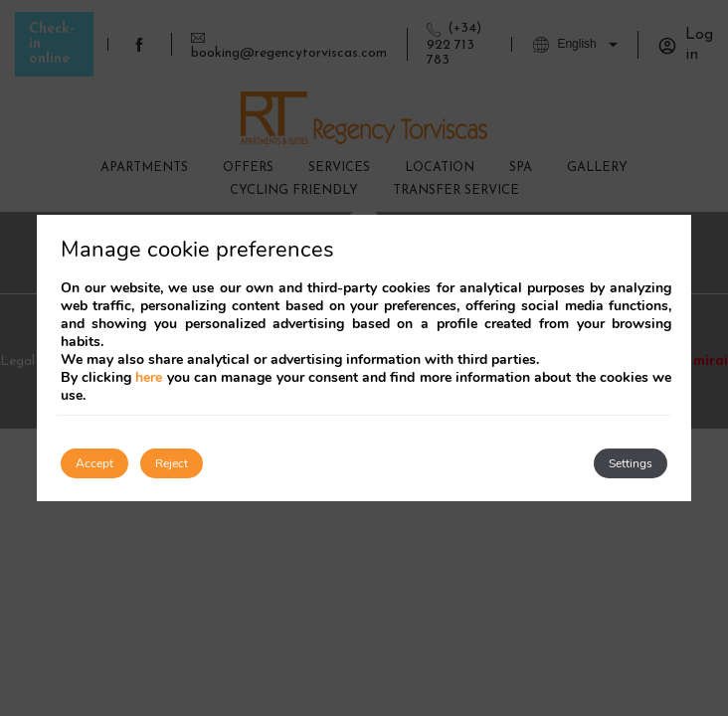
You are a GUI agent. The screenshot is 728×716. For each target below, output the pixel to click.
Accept (94, 463)
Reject (172, 463)
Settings (631, 463)
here (149, 377)
